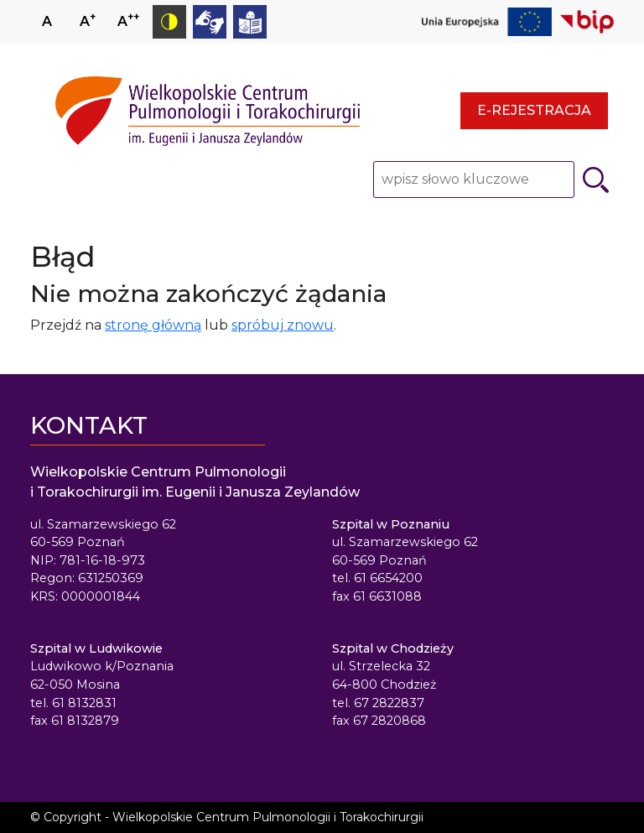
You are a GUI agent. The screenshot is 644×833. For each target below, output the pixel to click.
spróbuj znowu (283, 325)
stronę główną (153, 325)
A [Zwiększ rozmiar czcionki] (88, 20)
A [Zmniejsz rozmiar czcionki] (128, 20)
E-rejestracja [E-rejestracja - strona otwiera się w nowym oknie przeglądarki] (534, 110)
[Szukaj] (596, 180)
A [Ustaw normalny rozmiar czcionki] (47, 21)
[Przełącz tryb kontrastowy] (169, 22)
